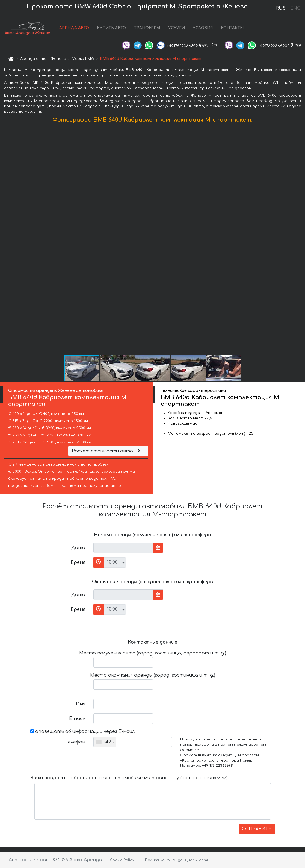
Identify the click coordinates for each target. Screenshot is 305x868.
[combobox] (105, 742)
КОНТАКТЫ (232, 28)
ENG (295, 8)
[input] (123, 548)
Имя (81, 704)
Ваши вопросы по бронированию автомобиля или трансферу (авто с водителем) (129, 778)
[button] (300, 240)
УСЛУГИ (177, 28)
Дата (78, 548)
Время (78, 562)
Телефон (75, 742)
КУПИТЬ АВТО (111, 28)
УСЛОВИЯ (203, 28)
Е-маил (77, 719)
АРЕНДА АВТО (74, 28)
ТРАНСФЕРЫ (147, 28)
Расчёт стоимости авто (107, 451)
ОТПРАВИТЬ (257, 829)
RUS (281, 8)
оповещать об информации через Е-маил (82, 731)
